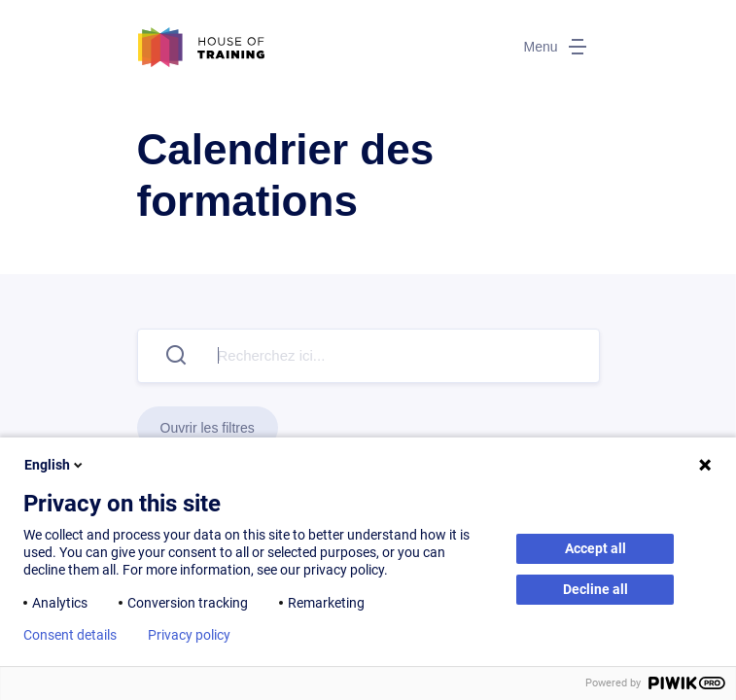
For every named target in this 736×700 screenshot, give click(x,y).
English (55, 465)
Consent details (70, 635)
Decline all (596, 589)
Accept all (596, 548)
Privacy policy (189, 635)
